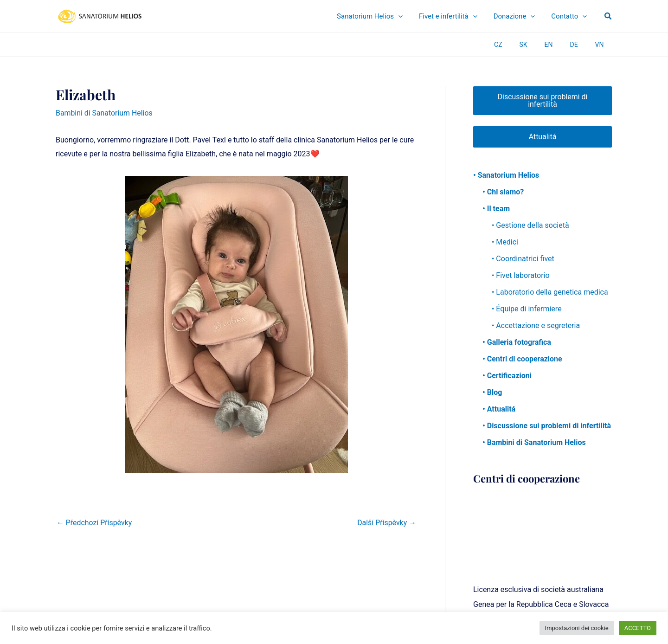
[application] (422, 16)
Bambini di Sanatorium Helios (104, 113)
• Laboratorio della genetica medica (550, 293)
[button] (608, 16)
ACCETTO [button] (638, 628)
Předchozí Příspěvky (94, 523)
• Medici (505, 242)
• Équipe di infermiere (527, 309)
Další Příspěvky (386, 523)
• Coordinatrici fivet (523, 259)
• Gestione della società (530, 226)
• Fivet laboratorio (521, 276)
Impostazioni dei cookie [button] (577, 628)
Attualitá (542, 137)
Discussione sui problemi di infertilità (543, 100)
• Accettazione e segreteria (536, 326)
